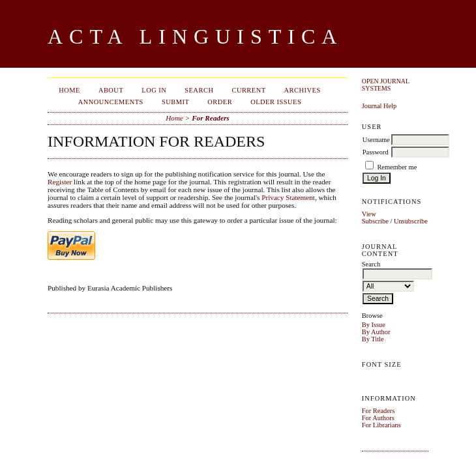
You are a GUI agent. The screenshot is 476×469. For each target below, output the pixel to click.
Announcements (111, 102)
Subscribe (375, 221)
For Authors (378, 418)
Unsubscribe (411, 221)
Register (60, 182)
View (369, 214)
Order (220, 102)
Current (248, 90)
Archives (303, 90)
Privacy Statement (288, 197)
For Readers (379, 411)
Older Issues (276, 102)
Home (69, 90)
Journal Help (379, 106)
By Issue (374, 325)
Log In (154, 90)
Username (376, 140)
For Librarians (381, 425)
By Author (376, 332)
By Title (373, 339)
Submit (175, 102)
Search (199, 90)
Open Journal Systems (386, 85)
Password (376, 152)
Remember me (397, 167)
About (111, 90)
